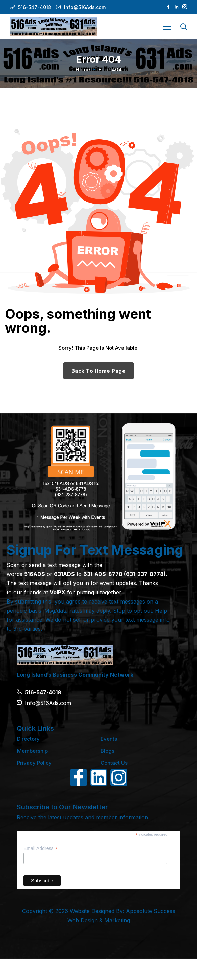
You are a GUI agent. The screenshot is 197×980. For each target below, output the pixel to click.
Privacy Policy (34, 763)
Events (109, 739)
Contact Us (114, 763)
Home (83, 69)
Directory (28, 739)
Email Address (41, 849)
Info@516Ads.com (85, 7)
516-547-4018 (35, 7)
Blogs (108, 751)
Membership (32, 751)
